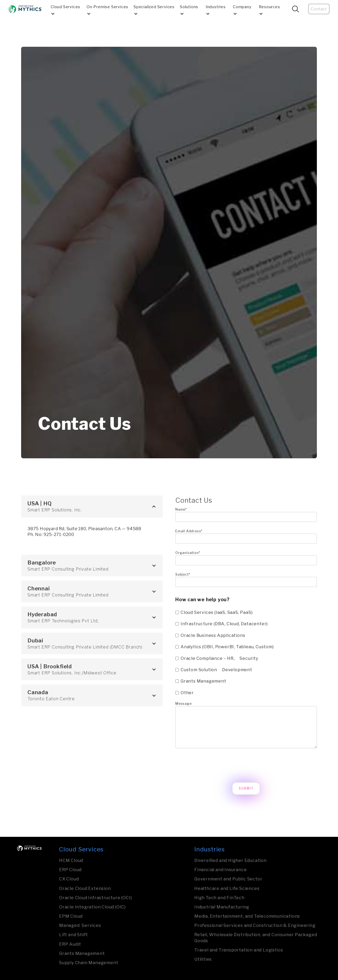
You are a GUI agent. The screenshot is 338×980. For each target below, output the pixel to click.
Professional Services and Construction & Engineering (255, 925)
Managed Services (80, 925)
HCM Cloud (71, 860)
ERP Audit (70, 944)
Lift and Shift (74, 935)
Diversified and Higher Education (231, 860)
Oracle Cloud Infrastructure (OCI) (95, 898)
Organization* (188, 553)
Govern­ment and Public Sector (228, 879)
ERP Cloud (70, 870)
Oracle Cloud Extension (85, 888)
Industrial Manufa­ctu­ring (222, 907)
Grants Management (82, 953)
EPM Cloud (71, 916)
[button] (67, 9)
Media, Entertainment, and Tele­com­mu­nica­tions (247, 916)
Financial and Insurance (220, 870)
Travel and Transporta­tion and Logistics (239, 950)
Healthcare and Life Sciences (227, 888)
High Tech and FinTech (219, 898)
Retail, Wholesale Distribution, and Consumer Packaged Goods (256, 938)
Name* (181, 509)
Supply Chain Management (89, 963)
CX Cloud (69, 879)
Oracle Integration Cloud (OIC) (92, 907)
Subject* (183, 574)
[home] (25, 9)
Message (184, 704)
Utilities (203, 959)
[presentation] (215, 766)
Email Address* (189, 531)
